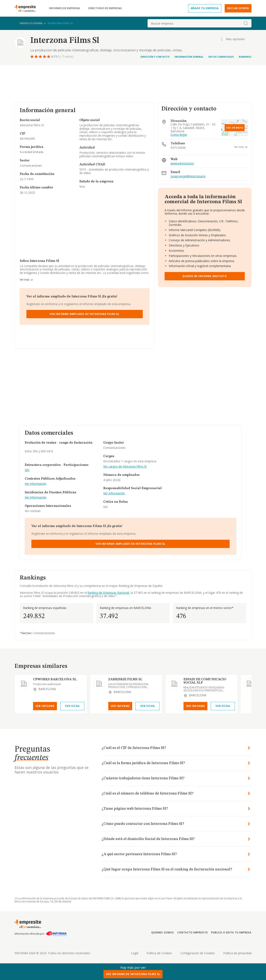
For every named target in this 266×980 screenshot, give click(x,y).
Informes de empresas (65, 8)
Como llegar (179, 135)
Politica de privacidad (237, 953)
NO (27, 470)
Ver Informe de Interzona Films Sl (133, 974)
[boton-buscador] (246, 23)
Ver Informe (45, 706)
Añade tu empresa (205, 8)
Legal (135, 953)
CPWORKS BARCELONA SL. (55, 679)
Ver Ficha (72, 706)
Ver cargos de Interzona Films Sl (125, 467)
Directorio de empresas (105, 8)
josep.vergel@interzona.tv (188, 176)
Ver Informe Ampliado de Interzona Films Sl (85, 314)
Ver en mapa (235, 128)
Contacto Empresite (193, 932)
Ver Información (36, 484)
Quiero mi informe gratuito (205, 276)
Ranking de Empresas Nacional (108, 593)
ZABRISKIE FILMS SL (125, 679)
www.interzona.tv (182, 164)
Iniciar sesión (238, 8)
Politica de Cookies (159, 953)
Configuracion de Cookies (198, 953)
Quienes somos (163, 932)
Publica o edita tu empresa (231, 932)
